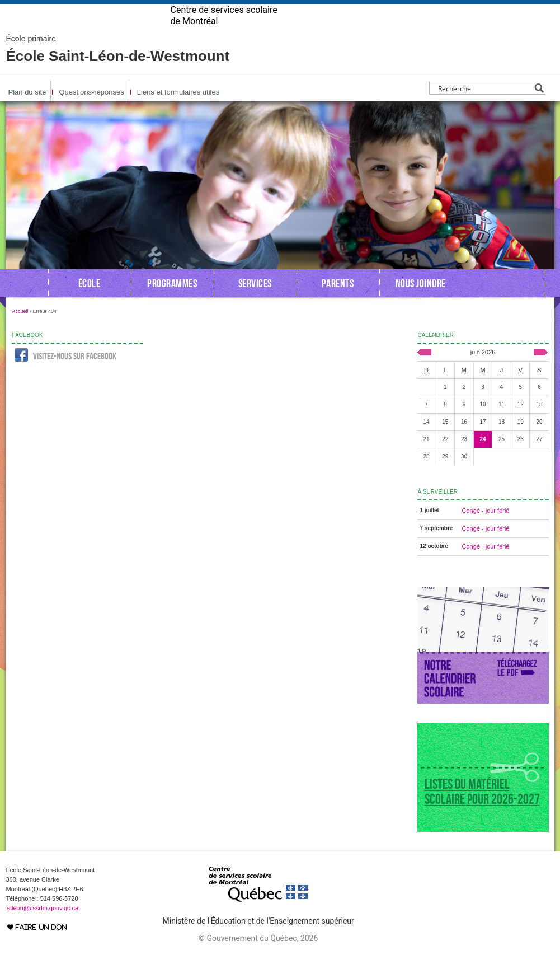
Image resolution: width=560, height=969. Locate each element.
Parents (338, 301)
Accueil (20, 329)
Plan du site (27, 110)
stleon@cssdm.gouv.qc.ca (43, 926)
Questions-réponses (91, 110)
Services (255, 301)
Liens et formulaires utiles (178, 110)
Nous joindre (421, 301)
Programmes (172, 301)
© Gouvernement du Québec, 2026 (258, 956)
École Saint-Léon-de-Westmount (118, 67)
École (90, 301)
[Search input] (484, 106)
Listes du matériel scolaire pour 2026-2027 (482, 809)
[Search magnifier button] (539, 106)
